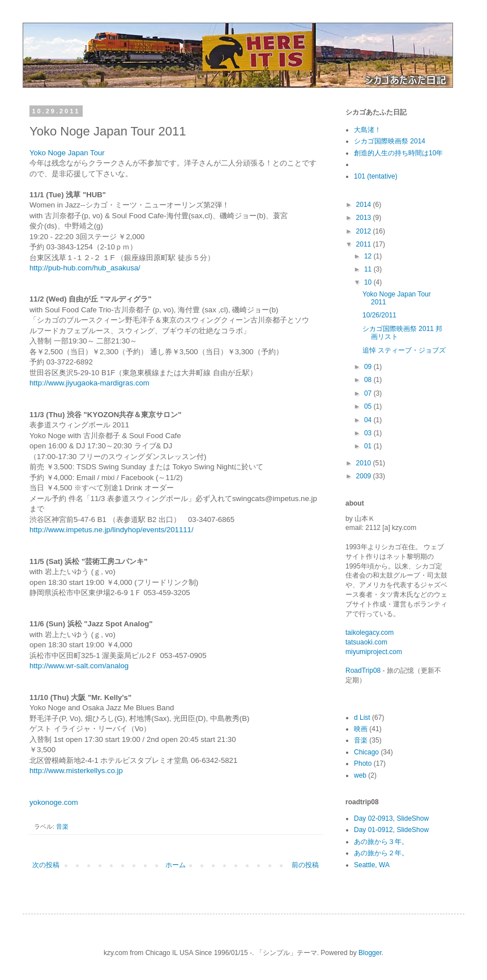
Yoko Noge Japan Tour (67, 153)
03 (369, 433)
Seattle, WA (372, 865)
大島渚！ (368, 130)
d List (362, 718)
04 (369, 420)
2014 (365, 205)
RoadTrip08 (363, 671)
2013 (365, 218)
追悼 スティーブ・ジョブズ (404, 350)
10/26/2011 (379, 315)
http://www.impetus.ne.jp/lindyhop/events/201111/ (112, 530)
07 (369, 393)
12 (369, 256)
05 (369, 406)
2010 (365, 463)
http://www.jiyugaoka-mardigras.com (89, 383)
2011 (365, 244)
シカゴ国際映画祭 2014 (390, 141)
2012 (365, 231)
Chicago (366, 752)
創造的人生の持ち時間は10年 (398, 153)
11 (369, 269)
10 (369, 282)
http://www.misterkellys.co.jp (76, 771)
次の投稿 (46, 865)
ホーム (176, 865)
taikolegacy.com (369, 633)
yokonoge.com (54, 802)
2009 (365, 476)
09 (369, 367)
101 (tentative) (376, 176)
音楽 (62, 826)
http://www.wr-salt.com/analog (79, 666)
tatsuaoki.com (366, 642)
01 (369, 446)
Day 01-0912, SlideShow (391, 830)
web (360, 775)
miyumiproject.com (374, 652)
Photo (363, 763)
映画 (361, 729)
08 (369, 380)
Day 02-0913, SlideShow (391, 818)
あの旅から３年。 (381, 842)
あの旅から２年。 (381, 853)
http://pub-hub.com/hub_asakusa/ (85, 268)
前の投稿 (305, 865)
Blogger (370, 953)
